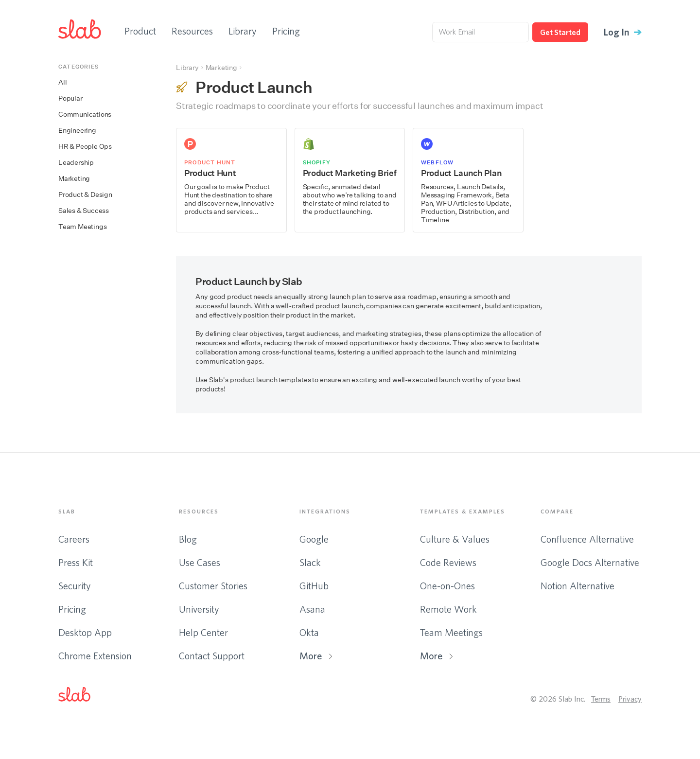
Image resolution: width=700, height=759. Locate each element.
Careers (74, 539)
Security (75, 586)
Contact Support (212, 656)
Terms (601, 699)
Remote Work (448, 609)
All (62, 82)
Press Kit (76, 562)
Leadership (76, 163)
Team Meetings (82, 227)
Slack (310, 562)
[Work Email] (481, 32)
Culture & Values (455, 539)
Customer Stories (213, 586)
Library (243, 31)
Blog (188, 539)
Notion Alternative (577, 586)
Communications (85, 115)
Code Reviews (448, 562)
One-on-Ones (447, 586)
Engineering (77, 131)
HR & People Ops (85, 147)
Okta (309, 632)
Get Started (560, 32)
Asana (312, 609)
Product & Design (85, 195)
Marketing (74, 179)
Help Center (203, 632)
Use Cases (200, 562)
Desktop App (85, 632)
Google (314, 539)
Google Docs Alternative (590, 562)
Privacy (630, 699)
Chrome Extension (95, 656)
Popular (70, 98)
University (199, 609)
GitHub (314, 586)
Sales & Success (84, 211)
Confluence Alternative (587, 539)
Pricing (286, 31)
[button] (82, 696)
